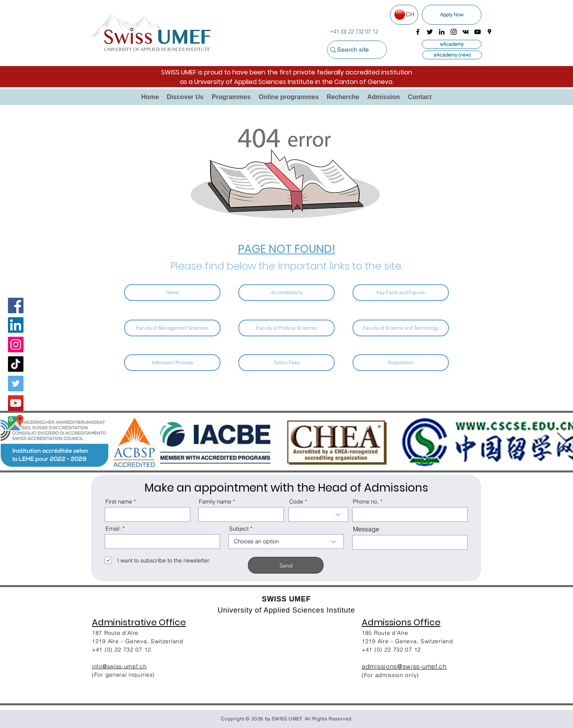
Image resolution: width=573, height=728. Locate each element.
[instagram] (454, 32)
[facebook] (418, 32)
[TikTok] (16, 364)
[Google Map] (16, 423)
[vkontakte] (466, 32)
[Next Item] (562, 442)
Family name (215, 502)
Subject (239, 529)
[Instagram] (16, 344)
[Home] (172, 293)
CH (410, 14)
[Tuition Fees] (286, 363)
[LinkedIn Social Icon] (16, 325)
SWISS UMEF (287, 719)
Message (366, 529)
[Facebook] (16, 305)
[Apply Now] (452, 15)
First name (119, 502)
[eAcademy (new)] (452, 55)
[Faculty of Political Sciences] (286, 328)
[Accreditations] (286, 293)
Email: (113, 529)
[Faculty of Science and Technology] (401, 328)
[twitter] (430, 32)
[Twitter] (16, 384)
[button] (185, 97)
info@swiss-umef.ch (119, 666)
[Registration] (401, 363)
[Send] (286, 565)
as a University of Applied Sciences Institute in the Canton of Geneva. (287, 82)
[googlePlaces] (489, 32)
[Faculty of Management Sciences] (172, 328)
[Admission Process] (172, 363)
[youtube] (477, 32)
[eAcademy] (452, 44)
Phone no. (366, 502)
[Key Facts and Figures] (401, 293)
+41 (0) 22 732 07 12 (391, 650)
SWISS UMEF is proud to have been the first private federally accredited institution (287, 72)
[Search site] (353, 50)
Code (296, 502)
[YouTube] (16, 403)
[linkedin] (442, 32)
